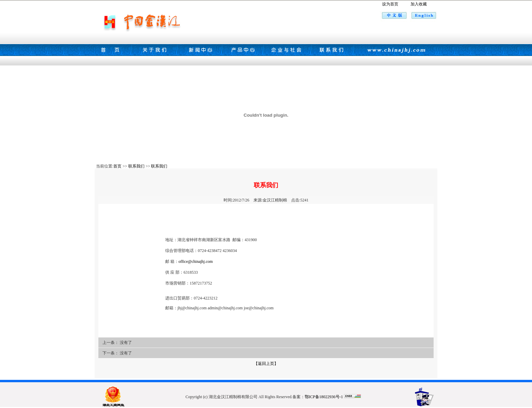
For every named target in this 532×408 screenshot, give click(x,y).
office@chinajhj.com (196, 261)
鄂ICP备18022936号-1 (324, 397)
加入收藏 (419, 4)
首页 (117, 166)
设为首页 (390, 4)
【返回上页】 (266, 364)
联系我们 (136, 166)
